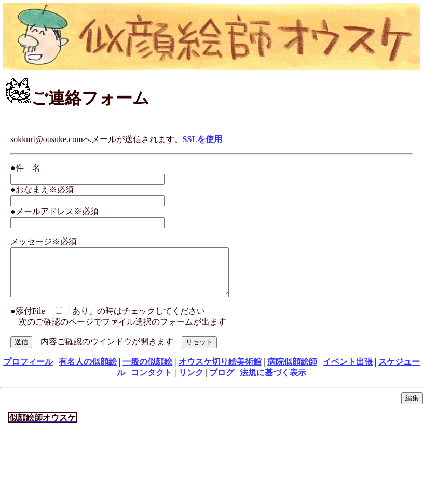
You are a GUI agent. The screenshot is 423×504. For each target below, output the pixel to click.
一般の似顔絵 (147, 371)
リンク (191, 382)
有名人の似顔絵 (88, 371)
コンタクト (152, 382)
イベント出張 (348, 371)
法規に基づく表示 (273, 382)
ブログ (222, 382)
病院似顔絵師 (292, 371)
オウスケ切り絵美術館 (220, 371)
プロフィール (28, 371)
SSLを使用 (202, 139)
